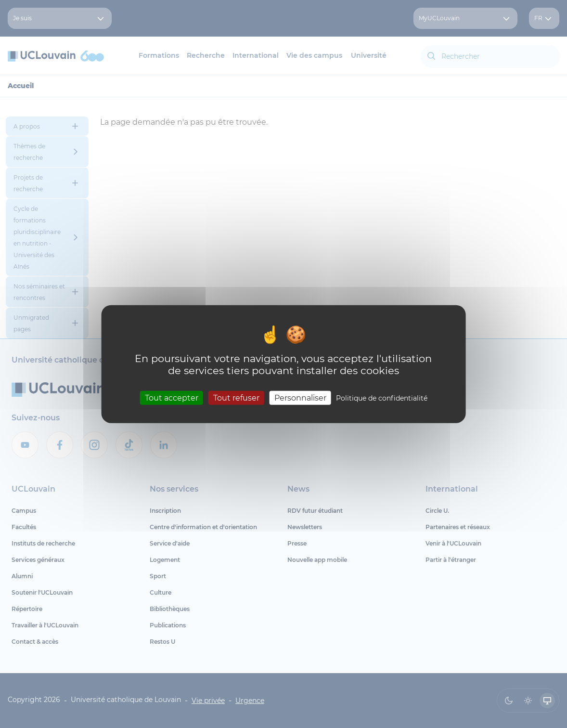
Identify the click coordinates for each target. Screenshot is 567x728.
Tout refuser (236, 397)
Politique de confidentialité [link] (382, 398)
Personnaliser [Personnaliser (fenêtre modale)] (300, 397)
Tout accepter (172, 397)
